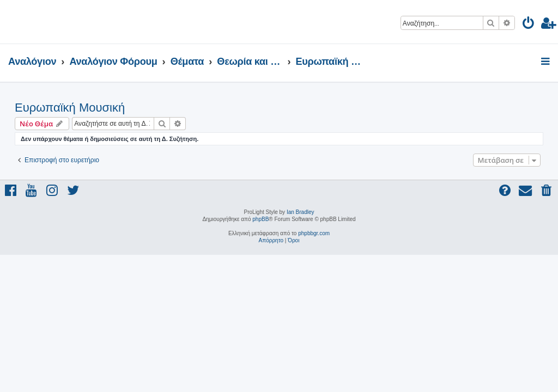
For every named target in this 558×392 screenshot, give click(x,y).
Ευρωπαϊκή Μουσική (70, 108)
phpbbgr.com (314, 233)
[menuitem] (529, 25)
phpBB (260, 219)
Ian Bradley (301, 212)
